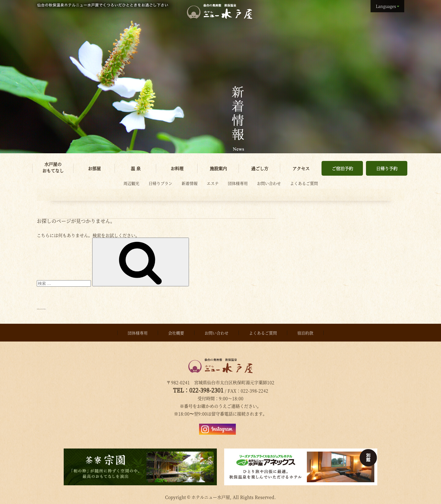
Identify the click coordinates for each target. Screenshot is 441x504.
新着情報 (190, 183)
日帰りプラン (160, 183)
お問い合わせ (269, 183)
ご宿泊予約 (342, 168)
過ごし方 (260, 168)
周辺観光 (131, 183)
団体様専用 (238, 183)
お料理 (177, 168)
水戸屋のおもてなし (53, 167)
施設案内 (218, 168)
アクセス (301, 168)
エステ (213, 183)
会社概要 (176, 331)
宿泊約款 (305, 331)
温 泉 (136, 168)
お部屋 (94, 168)
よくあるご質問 (304, 183)
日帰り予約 (387, 168)
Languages (386, 6)
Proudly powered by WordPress (70, 307)
